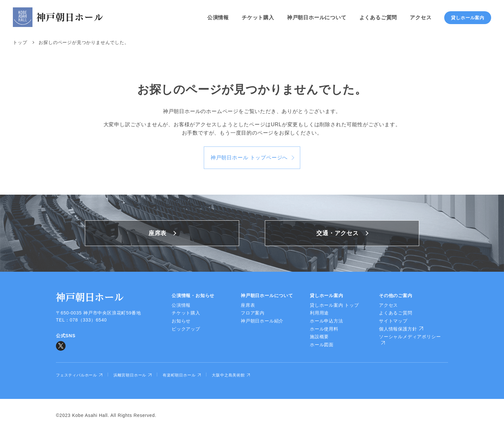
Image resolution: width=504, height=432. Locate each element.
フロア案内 (253, 313)
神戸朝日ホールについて (317, 18)
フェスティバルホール (79, 375)
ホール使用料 (324, 329)
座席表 (157, 233)
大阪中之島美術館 (231, 375)
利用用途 (319, 313)
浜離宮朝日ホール (132, 375)
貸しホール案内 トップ (334, 305)
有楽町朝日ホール (182, 375)
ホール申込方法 (327, 321)
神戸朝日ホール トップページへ (249, 158)
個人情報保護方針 (401, 329)
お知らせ (181, 321)
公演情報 (218, 18)
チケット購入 (258, 18)
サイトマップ (393, 321)
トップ (20, 42)
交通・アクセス (337, 233)
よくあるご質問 (378, 18)
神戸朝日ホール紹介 (262, 321)
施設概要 (319, 337)
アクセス (421, 18)
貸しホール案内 (468, 18)
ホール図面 (322, 345)
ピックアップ (186, 329)
